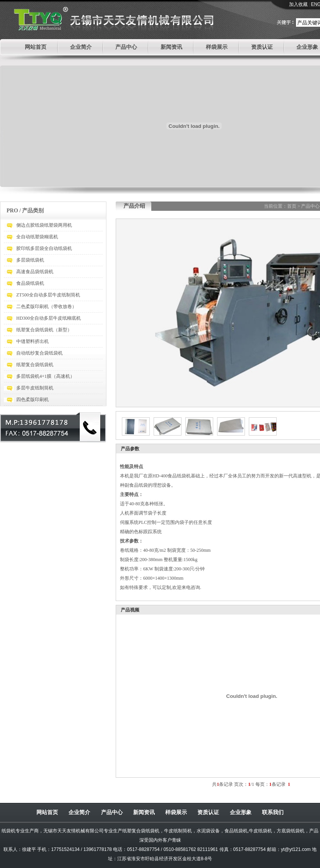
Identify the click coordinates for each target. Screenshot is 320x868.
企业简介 (81, 47)
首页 (292, 206)
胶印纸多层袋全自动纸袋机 (44, 248)
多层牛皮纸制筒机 (35, 388)
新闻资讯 (171, 47)
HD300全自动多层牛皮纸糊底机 (49, 318)
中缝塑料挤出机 (33, 341)
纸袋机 (9, 831)
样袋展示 (217, 47)
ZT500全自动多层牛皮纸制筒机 (48, 295)
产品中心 (126, 47)
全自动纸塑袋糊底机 (37, 237)
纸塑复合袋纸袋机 (35, 365)
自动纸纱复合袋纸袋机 (39, 353)
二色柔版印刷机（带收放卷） (46, 307)
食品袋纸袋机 (30, 283)
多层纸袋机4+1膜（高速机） (45, 376)
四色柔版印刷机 (33, 400)
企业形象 (307, 47)
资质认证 (262, 47)
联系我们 (273, 812)
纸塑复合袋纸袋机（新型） (44, 330)
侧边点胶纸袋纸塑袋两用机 (44, 225)
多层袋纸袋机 (30, 260)
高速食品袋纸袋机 (35, 272)
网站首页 (36, 47)
